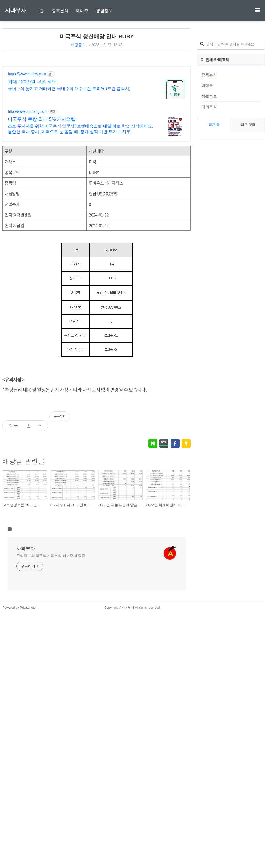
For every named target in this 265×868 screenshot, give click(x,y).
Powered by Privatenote (19, 862)
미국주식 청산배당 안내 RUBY (97, 36)
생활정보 (104, 11)
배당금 (76, 45)
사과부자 (16, 10)
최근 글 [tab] (214, 258)
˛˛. (87, 45)
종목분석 (60, 11)
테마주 (82, 11)
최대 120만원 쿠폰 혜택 (32, 151)
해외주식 (209, 240)
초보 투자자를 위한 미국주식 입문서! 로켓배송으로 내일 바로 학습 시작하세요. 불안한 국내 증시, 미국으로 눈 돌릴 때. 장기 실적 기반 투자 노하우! (80, 198)
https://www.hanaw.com (27, 143)
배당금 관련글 (23, 602)
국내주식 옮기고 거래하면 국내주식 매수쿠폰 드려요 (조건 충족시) (69, 157)
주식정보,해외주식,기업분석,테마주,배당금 (51, 810)
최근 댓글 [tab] (248, 258)
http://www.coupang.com (28, 180)
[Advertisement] (147, 94)
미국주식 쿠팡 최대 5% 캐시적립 (42, 188)
